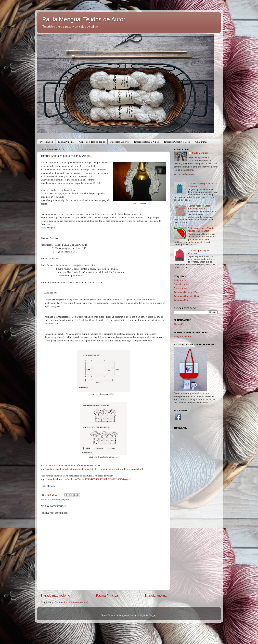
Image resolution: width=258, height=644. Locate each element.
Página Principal (107, 595)
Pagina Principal (66, 142)
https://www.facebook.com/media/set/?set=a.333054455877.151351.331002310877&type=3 (86, 479)
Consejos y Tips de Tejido (92, 142)
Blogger (152, 615)
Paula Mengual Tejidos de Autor (84, 19)
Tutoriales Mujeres (119, 142)
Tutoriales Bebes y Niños (146, 142)
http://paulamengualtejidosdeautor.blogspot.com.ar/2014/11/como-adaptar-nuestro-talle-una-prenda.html (92, 469)
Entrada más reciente (55, 595)
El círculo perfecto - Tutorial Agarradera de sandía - (201, 230)
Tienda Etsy (180, 324)
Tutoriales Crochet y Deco (177, 142)
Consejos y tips (181, 284)
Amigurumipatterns (183, 336)
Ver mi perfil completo (185, 174)
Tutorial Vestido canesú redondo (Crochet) (199, 207)
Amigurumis (201, 142)
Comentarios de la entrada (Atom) (71, 602)
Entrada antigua (156, 595)
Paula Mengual (200, 153)
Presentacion (47, 142)
